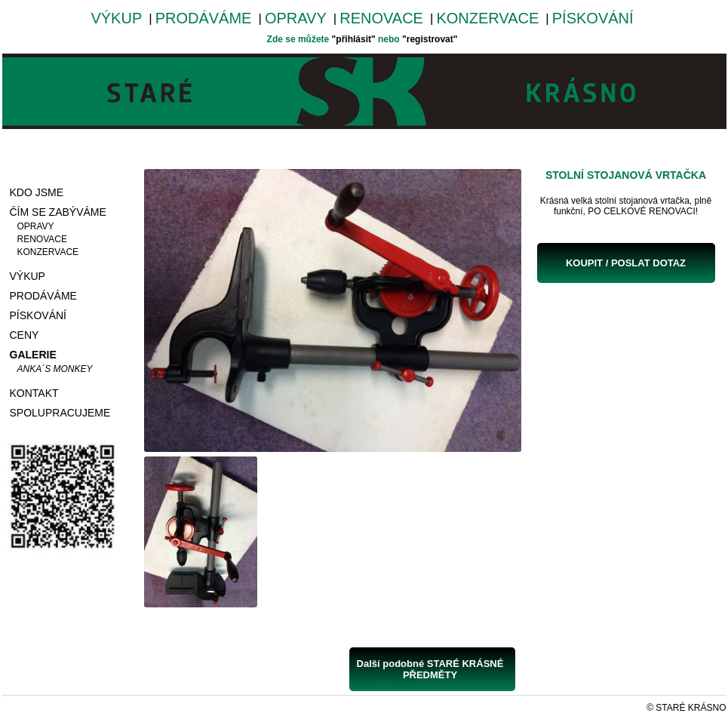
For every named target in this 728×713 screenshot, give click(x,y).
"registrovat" (430, 39)
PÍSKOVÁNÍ (593, 18)
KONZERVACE (487, 18)
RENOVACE (381, 18)
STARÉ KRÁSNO (691, 708)
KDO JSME (37, 192)
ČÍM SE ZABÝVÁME (58, 212)
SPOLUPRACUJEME (60, 413)
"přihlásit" (354, 39)
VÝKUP (116, 18)
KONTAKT (34, 393)
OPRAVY (296, 18)
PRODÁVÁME (204, 18)
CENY (25, 335)
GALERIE (33, 355)
